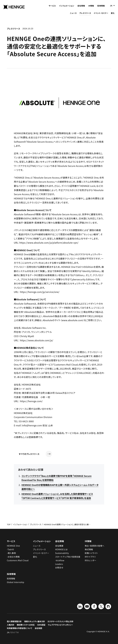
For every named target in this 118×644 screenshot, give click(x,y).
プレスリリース (85, 15)
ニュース (73, 15)
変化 (113, 15)
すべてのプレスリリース (35, 454)
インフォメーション (67, 8)
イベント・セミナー (101, 15)
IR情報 (91, 8)
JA (111, 8)
